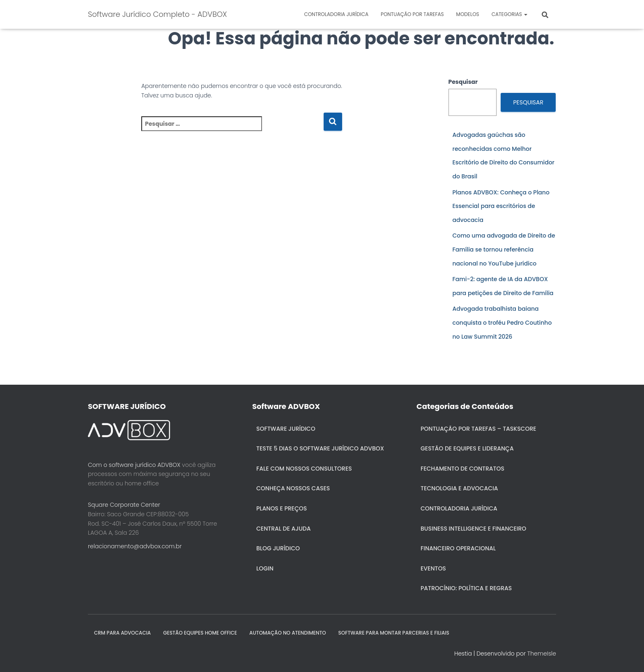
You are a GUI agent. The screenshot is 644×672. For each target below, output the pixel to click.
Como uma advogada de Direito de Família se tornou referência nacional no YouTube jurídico (504, 249)
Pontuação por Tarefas (412, 14)
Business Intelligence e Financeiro (473, 529)
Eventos (433, 568)
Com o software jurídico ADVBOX (134, 465)
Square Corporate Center (124, 505)
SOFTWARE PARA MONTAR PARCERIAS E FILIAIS (394, 633)
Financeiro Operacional (458, 548)
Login (265, 568)
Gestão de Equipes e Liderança (467, 448)
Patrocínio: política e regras (466, 588)
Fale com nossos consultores (304, 469)
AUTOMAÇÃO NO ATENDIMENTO (288, 633)
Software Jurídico (286, 429)
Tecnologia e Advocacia (459, 488)
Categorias (509, 14)
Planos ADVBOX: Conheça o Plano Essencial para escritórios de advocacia (501, 206)
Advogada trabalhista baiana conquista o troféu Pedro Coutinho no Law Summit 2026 (502, 322)
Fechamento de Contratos (462, 469)
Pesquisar (463, 82)
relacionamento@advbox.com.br (135, 546)
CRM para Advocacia (122, 633)
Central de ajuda (284, 529)
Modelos (468, 14)
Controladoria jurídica (336, 14)
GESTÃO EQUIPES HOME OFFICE (200, 633)
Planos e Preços (282, 508)
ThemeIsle (542, 654)
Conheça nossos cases (293, 488)
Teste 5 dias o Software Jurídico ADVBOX (320, 448)
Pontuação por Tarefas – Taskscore (478, 429)
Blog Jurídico (278, 548)
